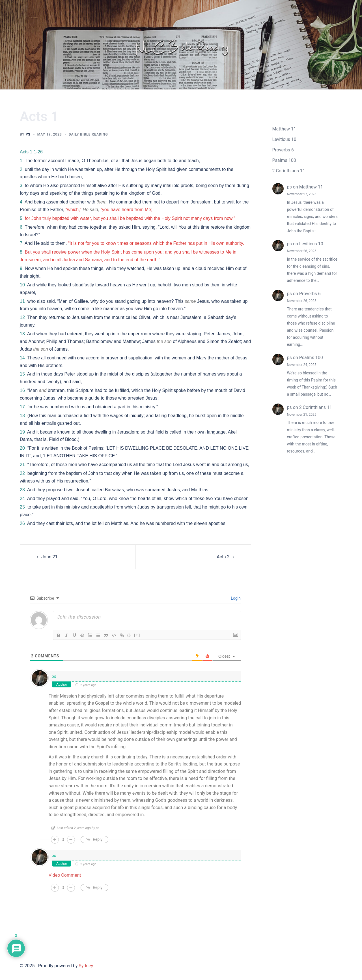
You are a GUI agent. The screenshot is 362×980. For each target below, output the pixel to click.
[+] (137, 635)
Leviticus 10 (284, 139)
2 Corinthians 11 (289, 171)
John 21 (49, 557)
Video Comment (65, 875)
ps (28, 134)
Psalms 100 (284, 160)
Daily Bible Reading (88, 134)
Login (235, 598)
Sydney (86, 966)
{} (129, 635)
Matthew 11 (284, 129)
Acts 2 (223, 557)
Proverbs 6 (283, 150)
